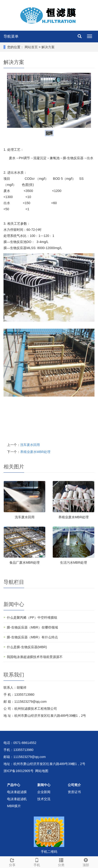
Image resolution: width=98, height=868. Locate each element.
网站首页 (31, 47)
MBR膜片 (14, 806)
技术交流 (44, 799)
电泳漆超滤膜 (17, 792)
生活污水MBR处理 (73, 563)
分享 (12, 862)
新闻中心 (44, 785)
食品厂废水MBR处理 (24, 563)
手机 (37, 862)
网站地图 (42, 771)
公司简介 (74, 785)
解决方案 (48, 47)
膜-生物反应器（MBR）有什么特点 (32, 637)
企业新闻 (44, 792)
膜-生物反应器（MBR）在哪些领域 (32, 627)
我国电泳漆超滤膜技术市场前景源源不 (35, 657)
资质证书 (74, 792)
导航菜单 (11, 36)
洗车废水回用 (30, 445)
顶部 (86, 862)
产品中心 (14, 785)
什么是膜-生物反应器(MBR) (27, 647)
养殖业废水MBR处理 (35, 452)
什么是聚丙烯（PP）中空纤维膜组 (32, 618)
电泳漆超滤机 (17, 799)
